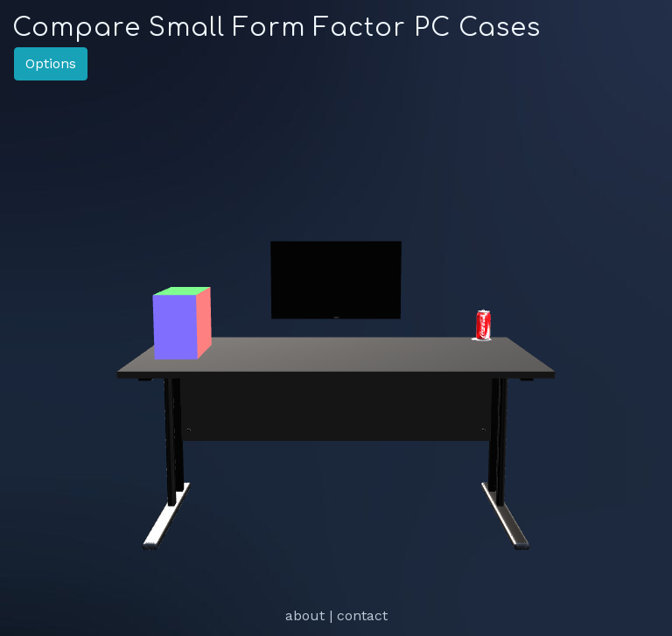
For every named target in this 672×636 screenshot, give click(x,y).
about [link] (305, 615)
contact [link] (362, 615)
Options (51, 63)
